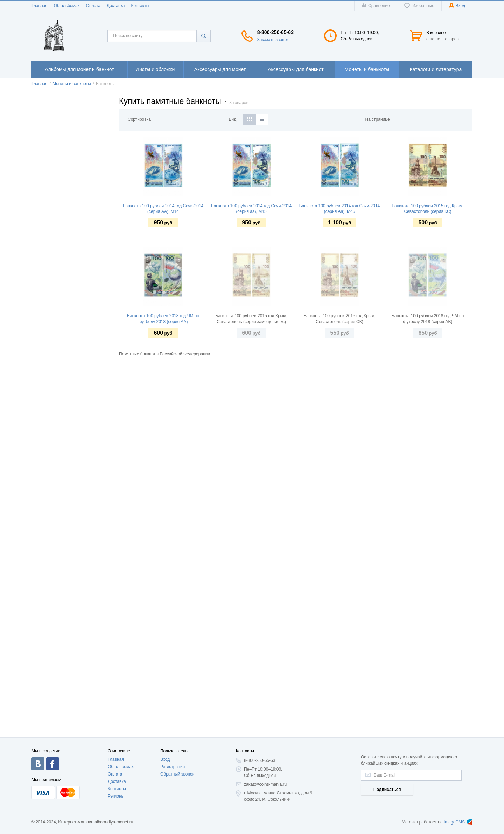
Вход (165, 759)
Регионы (116, 796)
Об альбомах (67, 6)
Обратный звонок (177, 774)
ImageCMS (458, 822)
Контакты (140, 6)
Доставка (116, 6)
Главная (40, 6)
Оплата (93, 6)
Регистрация (173, 767)
